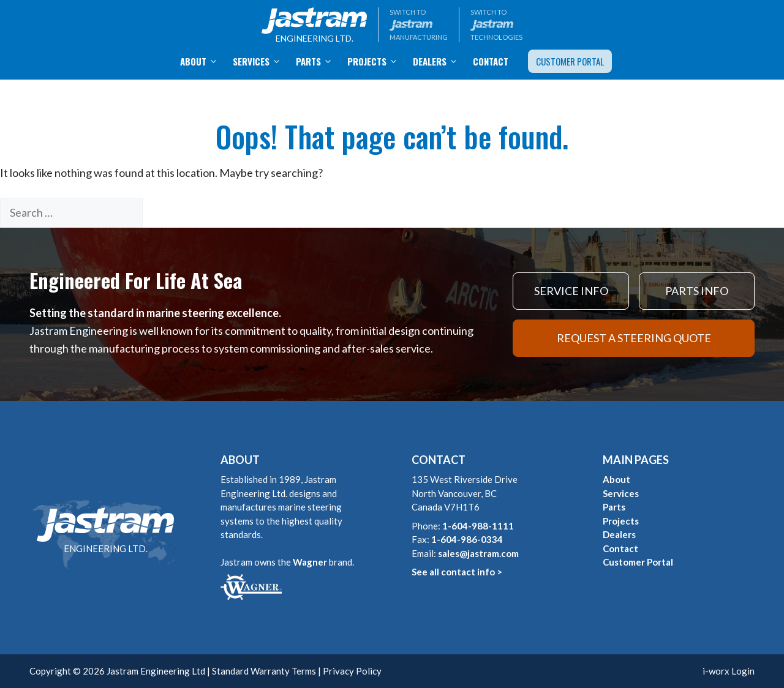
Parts (318, 61)
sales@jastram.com (478, 553)
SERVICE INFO (571, 291)
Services (261, 61)
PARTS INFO (697, 291)
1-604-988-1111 (478, 526)
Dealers (439, 61)
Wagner (310, 562)
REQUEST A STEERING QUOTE (634, 338)
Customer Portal (570, 61)
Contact (491, 61)
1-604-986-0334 (467, 539)
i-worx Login (729, 671)
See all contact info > (457, 572)
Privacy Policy (352, 671)
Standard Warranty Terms (264, 671)
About (203, 61)
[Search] (163, 213)
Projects (376, 61)
